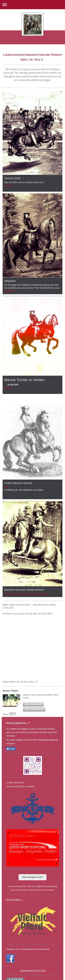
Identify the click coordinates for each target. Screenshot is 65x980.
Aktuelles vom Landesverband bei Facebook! (28, 949)
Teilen (11, 749)
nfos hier (10, 388)
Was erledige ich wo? (32, 877)
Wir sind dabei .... (14, 900)
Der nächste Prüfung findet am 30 (21, 594)
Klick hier (9, 185)
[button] (33, 704)
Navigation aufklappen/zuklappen (32, 5)
